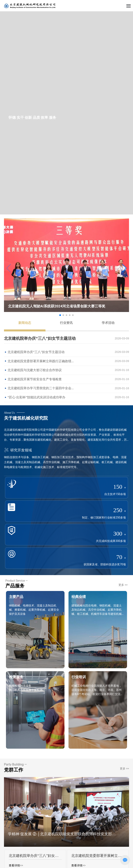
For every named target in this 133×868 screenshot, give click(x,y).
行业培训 (79, 677)
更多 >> (123, 585)
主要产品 (16, 597)
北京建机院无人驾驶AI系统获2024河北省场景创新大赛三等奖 (57, 306)
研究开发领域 (18, 450)
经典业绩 (79, 597)
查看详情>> (16, 866)
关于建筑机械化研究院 (26, 418)
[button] (124, 268)
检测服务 (16, 677)
